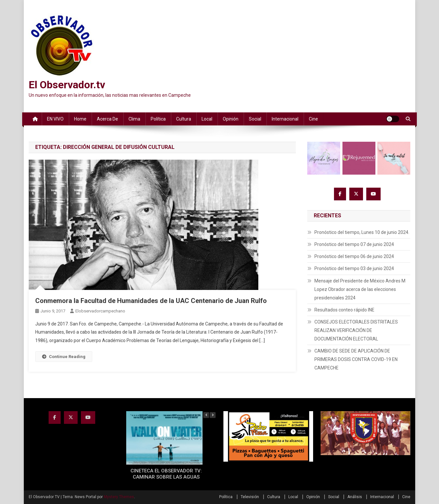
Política (158, 119)
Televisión (250, 497)
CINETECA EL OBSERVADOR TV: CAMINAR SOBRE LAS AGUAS (166, 474)
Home (80, 119)
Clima (134, 119)
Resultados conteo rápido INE (344, 310)
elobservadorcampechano (100, 311)
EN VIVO (55, 119)
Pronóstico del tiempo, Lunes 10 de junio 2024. (362, 232)
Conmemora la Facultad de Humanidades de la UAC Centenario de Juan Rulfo (151, 301)
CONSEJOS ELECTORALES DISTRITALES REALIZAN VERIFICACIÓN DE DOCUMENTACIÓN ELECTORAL (356, 330)
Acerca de (107, 119)
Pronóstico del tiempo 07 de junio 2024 (354, 244)
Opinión (231, 119)
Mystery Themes (119, 497)
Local (207, 119)
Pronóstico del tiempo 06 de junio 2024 (354, 256)
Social (255, 119)
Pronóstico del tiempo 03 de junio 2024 (354, 268)
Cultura (184, 119)
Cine (313, 119)
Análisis (355, 497)
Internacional (285, 119)
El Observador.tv (67, 85)
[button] (213, 415)
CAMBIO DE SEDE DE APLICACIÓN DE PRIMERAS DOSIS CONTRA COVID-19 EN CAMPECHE (356, 359)
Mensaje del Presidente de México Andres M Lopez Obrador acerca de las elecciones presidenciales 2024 (360, 289)
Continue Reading (64, 357)
